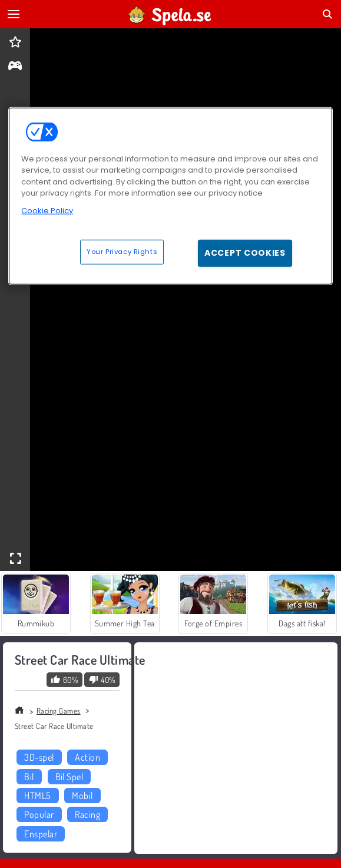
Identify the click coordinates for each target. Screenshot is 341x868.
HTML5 (37, 796)
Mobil (82, 796)
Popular (39, 814)
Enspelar (41, 834)
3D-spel (39, 757)
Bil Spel (69, 777)
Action (87, 757)
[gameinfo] (15, 67)
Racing (87, 814)
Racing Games (59, 711)
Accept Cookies (245, 253)
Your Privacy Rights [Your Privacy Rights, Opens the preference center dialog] (122, 252)
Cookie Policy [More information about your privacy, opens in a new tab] (47, 211)
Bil (29, 777)
